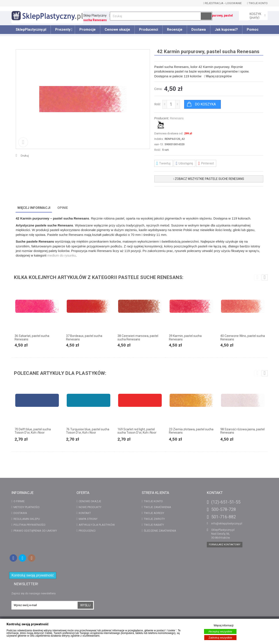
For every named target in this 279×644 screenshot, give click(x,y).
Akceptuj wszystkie (220, 631)
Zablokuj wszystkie (220, 638)
